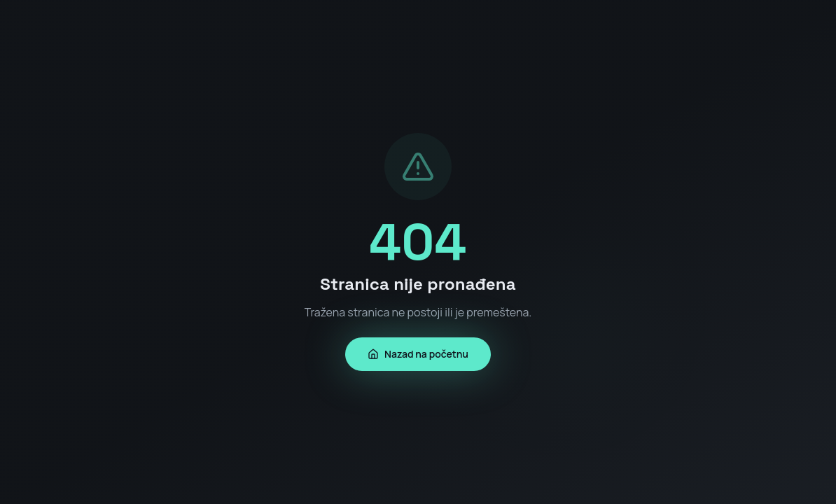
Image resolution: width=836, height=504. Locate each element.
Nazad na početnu (418, 354)
